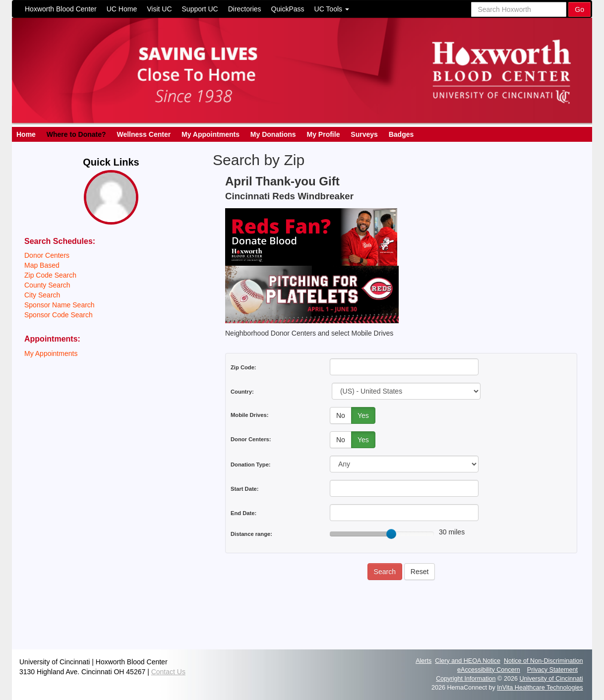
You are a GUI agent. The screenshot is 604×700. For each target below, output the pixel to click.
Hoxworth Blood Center (61, 9)
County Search (47, 285)
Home (26, 134)
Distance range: (251, 534)
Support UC (200, 9)
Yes (363, 415)
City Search (42, 295)
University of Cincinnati (551, 679)
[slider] (391, 534)
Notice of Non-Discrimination (544, 661)
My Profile (324, 134)
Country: (242, 392)
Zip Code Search (50, 275)
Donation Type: (251, 465)
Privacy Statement (552, 670)
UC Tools (332, 9)
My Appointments (211, 134)
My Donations (273, 134)
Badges (401, 134)
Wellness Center (144, 134)
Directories (245, 9)
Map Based (42, 265)
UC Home (122, 9)
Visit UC (159, 9)
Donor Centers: (251, 439)
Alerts (423, 661)
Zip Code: (243, 367)
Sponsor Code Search (59, 315)
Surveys (364, 134)
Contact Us (168, 672)
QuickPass (288, 9)
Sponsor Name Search (60, 305)
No (341, 415)
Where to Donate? (76, 134)
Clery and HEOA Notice (468, 661)
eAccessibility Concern (489, 670)
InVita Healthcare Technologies (540, 688)
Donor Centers (47, 255)
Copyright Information (466, 679)
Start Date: (245, 489)
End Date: (243, 513)
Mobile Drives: (249, 415)
